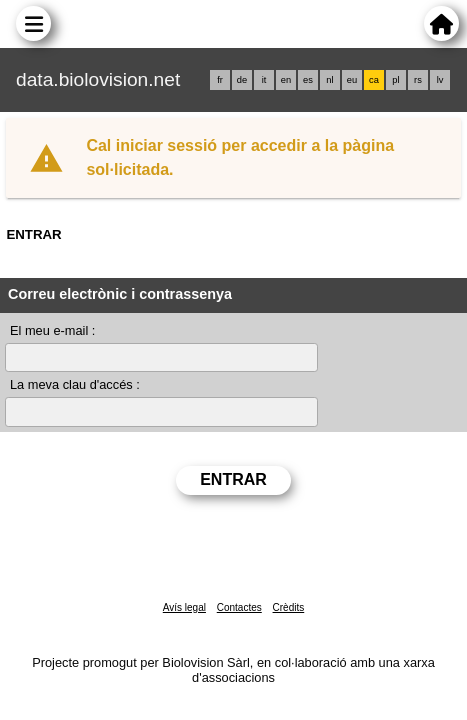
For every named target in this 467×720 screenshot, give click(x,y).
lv (440, 80)
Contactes (239, 607)
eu (352, 80)
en (286, 80)
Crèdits (289, 607)
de (242, 80)
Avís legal (184, 607)
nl (329, 80)
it (264, 80)
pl (395, 80)
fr (220, 80)
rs (418, 80)
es (308, 80)
